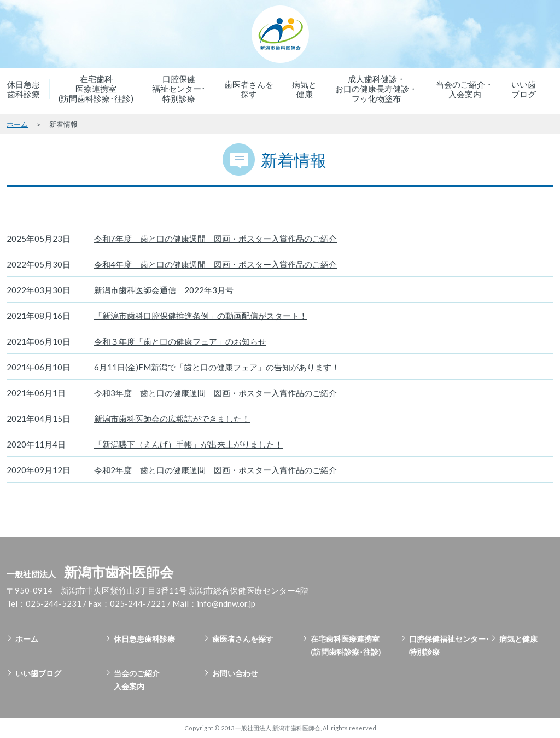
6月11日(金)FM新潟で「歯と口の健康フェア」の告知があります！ (217, 367)
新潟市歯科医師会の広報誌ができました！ (172, 419)
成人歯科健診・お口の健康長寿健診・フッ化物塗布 (376, 89)
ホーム (17, 124)
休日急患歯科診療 (24, 89)
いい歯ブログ (524, 89)
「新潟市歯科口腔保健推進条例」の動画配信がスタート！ (201, 316)
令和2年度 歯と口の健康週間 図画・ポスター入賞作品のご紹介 (215, 470)
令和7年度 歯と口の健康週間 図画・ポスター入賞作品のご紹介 (215, 239)
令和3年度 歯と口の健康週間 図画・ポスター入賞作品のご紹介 (215, 393)
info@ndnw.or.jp (226, 603)
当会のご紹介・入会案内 (465, 89)
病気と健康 (304, 89)
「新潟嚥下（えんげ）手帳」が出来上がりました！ (188, 444)
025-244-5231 (54, 603)
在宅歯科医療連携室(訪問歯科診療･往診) (96, 89)
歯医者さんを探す (249, 89)
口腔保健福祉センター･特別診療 (179, 89)
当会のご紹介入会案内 (137, 680)
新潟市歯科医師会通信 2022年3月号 (164, 290)
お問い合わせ (235, 673)
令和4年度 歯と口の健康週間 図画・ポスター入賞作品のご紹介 (215, 264)
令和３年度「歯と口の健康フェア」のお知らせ (180, 341)
